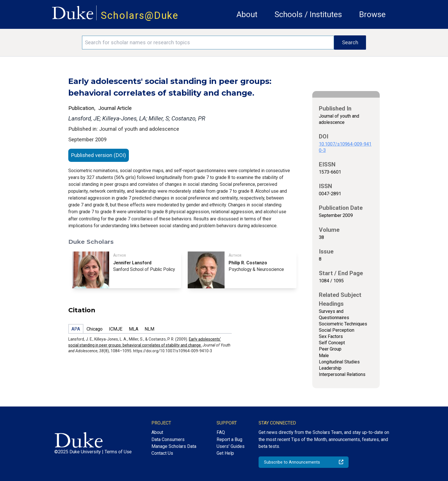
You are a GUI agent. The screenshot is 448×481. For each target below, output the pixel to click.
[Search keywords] (208, 43)
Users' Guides (231, 446)
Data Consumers (168, 439)
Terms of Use (118, 452)
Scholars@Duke (140, 15)
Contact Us (162, 453)
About (247, 14)
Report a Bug (229, 439)
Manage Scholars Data (174, 446)
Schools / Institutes (308, 14)
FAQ (221, 432)
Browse (372, 14)
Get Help (225, 453)
